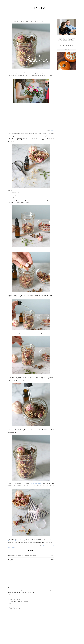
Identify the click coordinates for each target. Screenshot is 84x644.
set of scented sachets (36, 484)
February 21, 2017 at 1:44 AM (14, 609)
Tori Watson (52, 130)
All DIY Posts (35, 552)
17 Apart (42, 8)
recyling (24, 555)
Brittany (10, 588)
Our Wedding (27, 552)
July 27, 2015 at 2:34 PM (13, 589)
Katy (9, 598)
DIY (10, 555)
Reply (9, 595)
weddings (34, 555)
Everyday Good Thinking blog (15, 541)
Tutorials (29, 555)
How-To (13, 555)
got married (18, 72)
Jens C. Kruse (11, 608)
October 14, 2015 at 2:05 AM (14, 600)
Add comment (11, 615)
